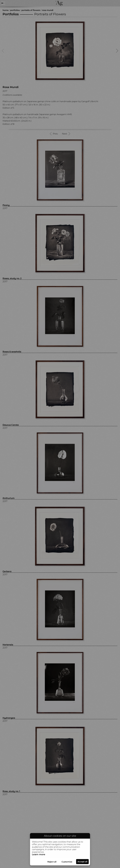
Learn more (39, 854)
